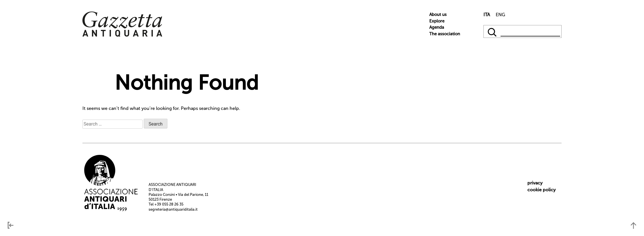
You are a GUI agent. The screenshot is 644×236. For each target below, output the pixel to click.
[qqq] (493, 31)
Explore (437, 21)
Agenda (437, 27)
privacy (535, 183)
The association (445, 34)
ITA (487, 15)
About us (438, 15)
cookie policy (541, 190)
